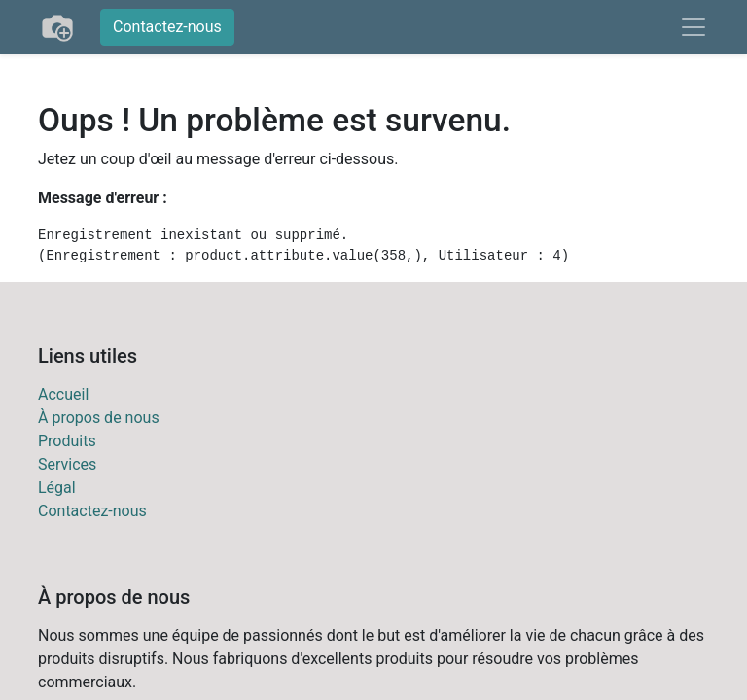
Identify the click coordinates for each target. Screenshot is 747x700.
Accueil (63, 394)
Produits (67, 441)
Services (67, 464)
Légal (57, 488)
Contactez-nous (167, 27)
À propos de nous (99, 418)
